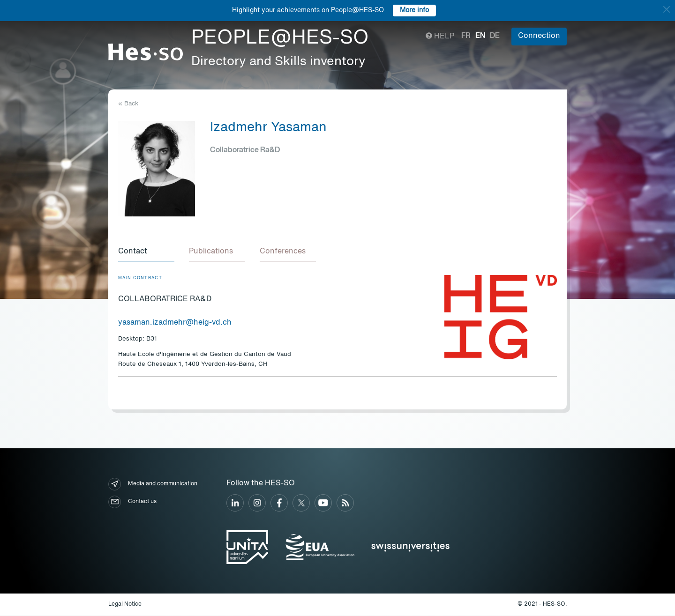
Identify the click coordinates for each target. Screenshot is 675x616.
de (495, 36)
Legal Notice (125, 605)
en (480, 36)
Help (440, 37)
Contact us (132, 502)
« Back (128, 104)
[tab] (146, 252)
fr (466, 36)
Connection (539, 36)
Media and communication (153, 485)
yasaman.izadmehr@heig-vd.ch (175, 323)
